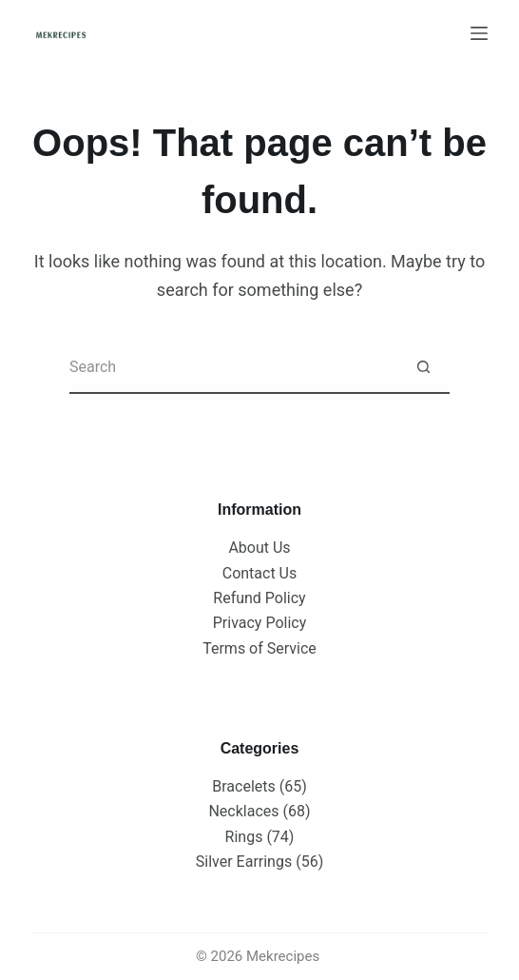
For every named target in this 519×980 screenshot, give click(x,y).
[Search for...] (233, 368)
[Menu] (479, 33)
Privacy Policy (260, 623)
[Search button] (423, 368)
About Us (259, 548)
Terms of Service (259, 648)
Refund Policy (259, 598)
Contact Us (260, 573)
